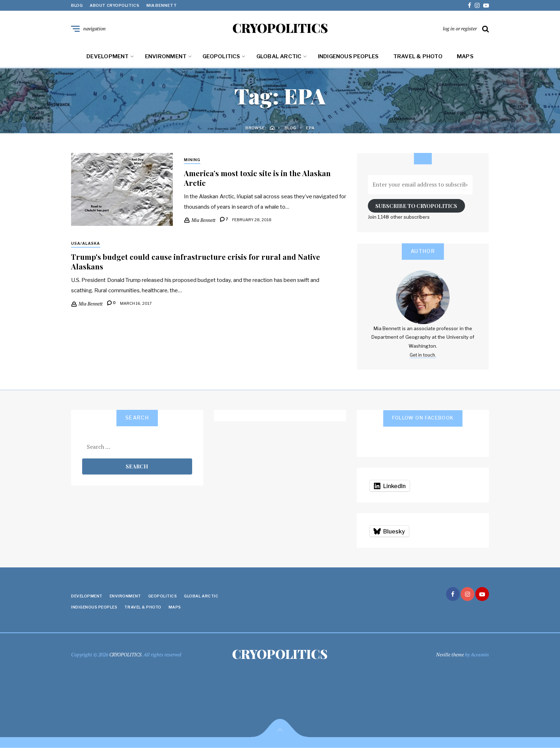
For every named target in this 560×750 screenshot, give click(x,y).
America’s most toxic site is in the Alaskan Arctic (261, 179)
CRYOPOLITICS (280, 29)
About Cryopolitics (114, 5)
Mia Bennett (162, 5)
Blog (77, 5)
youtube (486, 5)
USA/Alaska (86, 245)
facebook (469, 5)
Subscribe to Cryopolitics (416, 207)
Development (107, 58)
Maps (465, 58)
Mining (192, 162)
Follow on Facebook (423, 419)
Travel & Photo (418, 58)
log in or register (460, 29)
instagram (477, 5)
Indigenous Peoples (348, 58)
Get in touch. (423, 356)
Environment (166, 58)
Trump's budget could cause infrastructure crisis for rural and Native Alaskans (200, 263)
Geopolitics (221, 58)
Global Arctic (279, 58)
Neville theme (450, 656)
